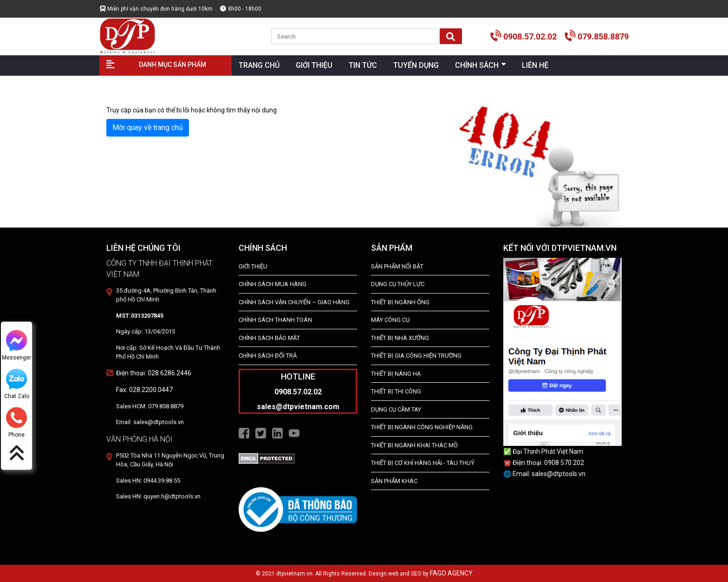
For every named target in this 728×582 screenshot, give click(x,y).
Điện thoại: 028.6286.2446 (154, 373)
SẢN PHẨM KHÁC (394, 481)
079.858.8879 (603, 36)
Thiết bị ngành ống (400, 302)
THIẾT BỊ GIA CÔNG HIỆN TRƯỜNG (416, 356)
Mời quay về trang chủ (148, 128)
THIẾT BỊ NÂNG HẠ (396, 374)
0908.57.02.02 (530, 36)
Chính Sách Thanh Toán (275, 320)
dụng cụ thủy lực (398, 284)
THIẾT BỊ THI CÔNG (396, 391)
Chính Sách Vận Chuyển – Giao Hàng (294, 302)
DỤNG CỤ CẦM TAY (396, 409)
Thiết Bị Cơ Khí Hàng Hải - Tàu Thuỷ (423, 463)
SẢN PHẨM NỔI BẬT (397, 266)
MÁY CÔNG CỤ (390, 320)
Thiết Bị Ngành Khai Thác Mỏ (414, 445)
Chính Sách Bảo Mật (269, 338)
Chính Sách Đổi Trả (268, 356)
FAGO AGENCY (451, 573)
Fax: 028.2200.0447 (144, 390)
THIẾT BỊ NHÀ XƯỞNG (400, 338)
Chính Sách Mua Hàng (273, 284)
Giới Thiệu (253, 266)
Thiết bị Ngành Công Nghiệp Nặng (422, 427)
